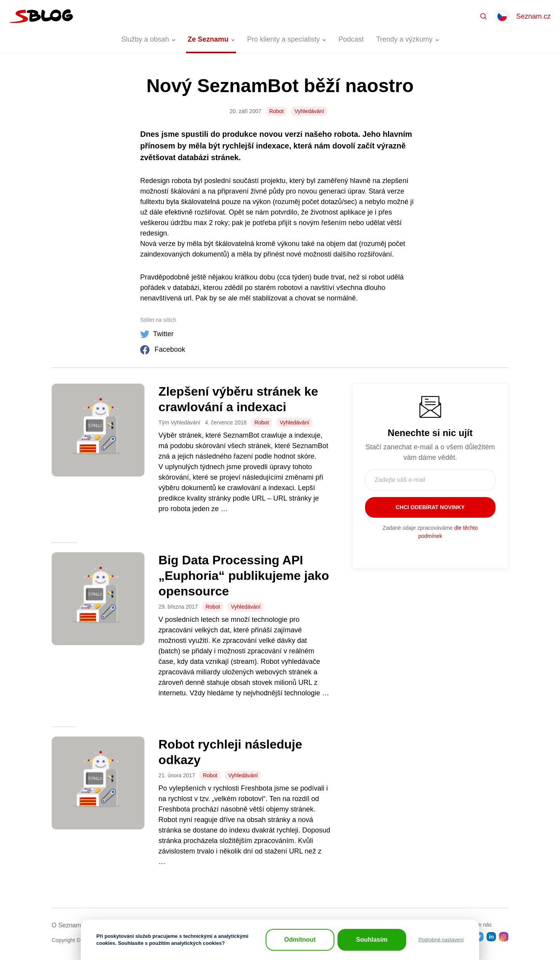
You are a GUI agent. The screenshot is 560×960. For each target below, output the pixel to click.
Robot (276, 111)
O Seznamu (68, 925)
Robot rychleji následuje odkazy (230, 752)
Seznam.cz (533, 16)
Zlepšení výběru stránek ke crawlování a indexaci (238, 399)
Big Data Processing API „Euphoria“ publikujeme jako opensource (244, 576)
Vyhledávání (309, 111)
